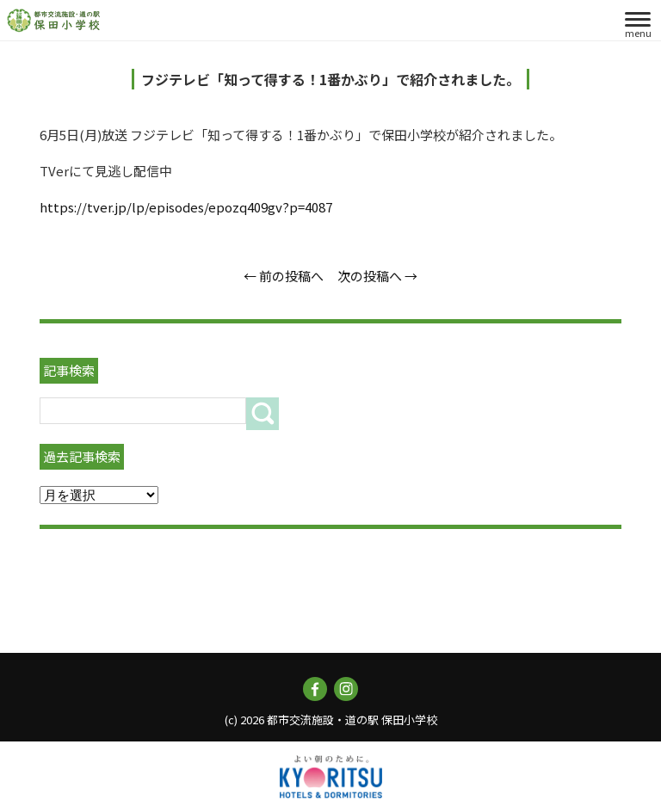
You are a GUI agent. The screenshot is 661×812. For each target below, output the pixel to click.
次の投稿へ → (377, 276)
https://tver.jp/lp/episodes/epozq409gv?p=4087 (186, 207)
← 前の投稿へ (284, 276)
